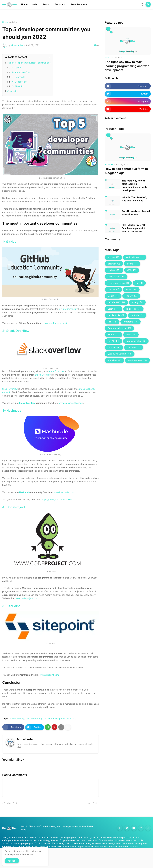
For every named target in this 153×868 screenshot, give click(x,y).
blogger (114, 264)
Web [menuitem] (34, 4)
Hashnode (24, 492)
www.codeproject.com (27, 598)
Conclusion (13, 91)
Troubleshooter (136, 341)
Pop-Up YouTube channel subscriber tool (136, 213)
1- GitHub (16, 68)
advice (14, 22)
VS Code (134, 347)
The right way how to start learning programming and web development (127, 66)
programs (131, 322)
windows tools (137, 360)
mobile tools (116, 315)
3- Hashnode (18, 77)
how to (113, 289)
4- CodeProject (19, 82)
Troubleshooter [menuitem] (79, 4)
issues (113, 296)
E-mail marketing (118, 283)
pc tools (137, 315)
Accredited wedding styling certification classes (26, 843)
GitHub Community (68, 309)
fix (139, 283)
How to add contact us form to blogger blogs (126, 171)
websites (72, 719)
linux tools (133, 309)
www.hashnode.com (64, 492)
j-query (131, 296)
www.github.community (57, 323)
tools (131, 335)
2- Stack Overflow (21, 72)
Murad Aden (26, 739)
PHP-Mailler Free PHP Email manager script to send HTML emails (135, 228)
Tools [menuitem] (46, 4)
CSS (132, 270)
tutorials (114, 347)
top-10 (43, 719)
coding (21, 719)
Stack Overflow (56, 371)
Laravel (114, 309)
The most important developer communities (29, 63)
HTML (131, 289)
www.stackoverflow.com (71, 403)
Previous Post (10, 803)
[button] (142, 4)
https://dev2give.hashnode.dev (57, 499)
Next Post (92, 803)
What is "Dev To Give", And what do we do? (134, 199)
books (132, 264)
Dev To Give (32, 719)
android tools (135, 257)
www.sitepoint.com (49, 675)
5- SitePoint (18, 86)
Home (5, 22)
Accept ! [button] (12, 861)
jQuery (137, 302)
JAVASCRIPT (116, 302)
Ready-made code (119, 328)
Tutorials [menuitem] (60, 4)
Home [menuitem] (24, 4)
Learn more (28, 854)
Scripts (114, 335)
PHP (112, 322)
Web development (57, 719)
